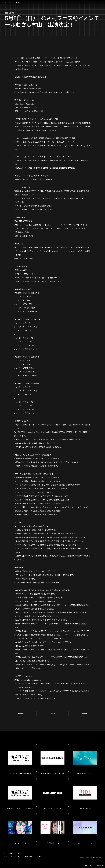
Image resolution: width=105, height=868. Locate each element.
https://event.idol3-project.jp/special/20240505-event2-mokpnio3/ (44, 92)
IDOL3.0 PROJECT (12, 3)
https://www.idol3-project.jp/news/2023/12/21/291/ (38, 583)
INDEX (53, 713)
